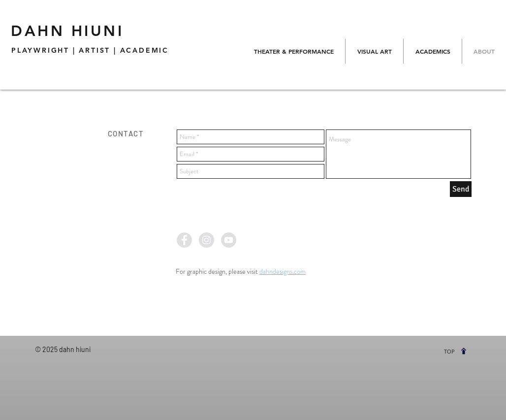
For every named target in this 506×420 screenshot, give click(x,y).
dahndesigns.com (283, 271)
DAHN (67, 31)
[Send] (461, 189)
